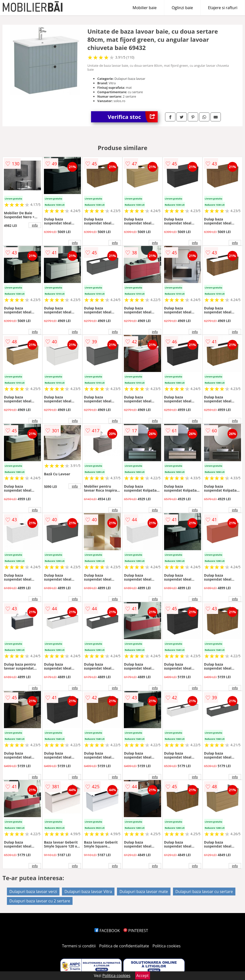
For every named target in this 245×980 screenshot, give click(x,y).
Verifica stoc (133, 117)
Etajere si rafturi (223, 8)
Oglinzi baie (182, 8)
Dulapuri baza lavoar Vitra (88, 892)
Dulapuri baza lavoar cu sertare (204, 892)
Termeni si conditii (79, 946)
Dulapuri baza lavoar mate (144, 892)
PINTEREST (136, 931)
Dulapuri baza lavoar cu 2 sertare (40, 901)
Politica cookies (167, 946)
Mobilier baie (144, 8)
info (35, 225)
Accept (143, 976)
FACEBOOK (107, 931)
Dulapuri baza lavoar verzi (33, 892)
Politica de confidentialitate (124, 946)
